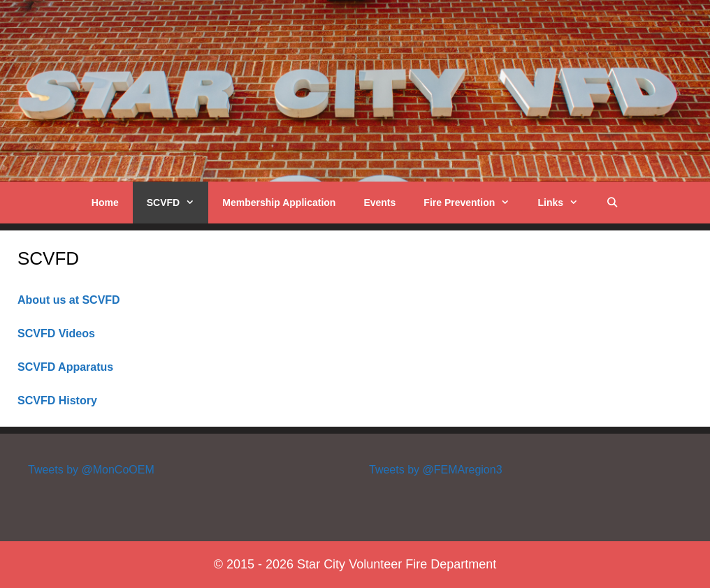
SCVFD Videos (56, 333)
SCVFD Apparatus (65, 367)
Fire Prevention (473, 203)
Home (105, 203)
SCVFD (178, 203)
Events (379, 203)
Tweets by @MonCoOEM (91, 470)
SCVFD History (57, 400)
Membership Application (279, 203)
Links (565, 203)
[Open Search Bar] (612, 203)
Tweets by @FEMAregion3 (436, 470)
